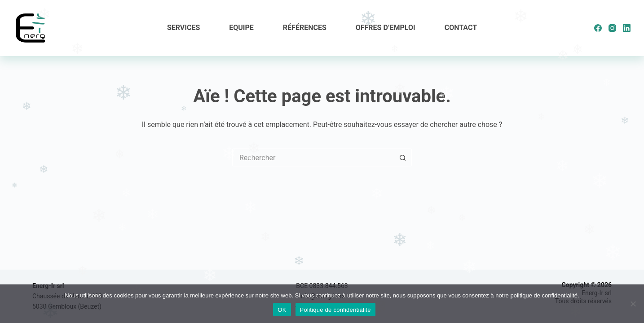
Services (183, 28)
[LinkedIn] (627, 28)
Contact (461, 28)
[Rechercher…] (313, 157)
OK (282, 310)
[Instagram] (612, 28)
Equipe (241, 28)
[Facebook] (598, 28)
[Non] (633, 304)
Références (305, 28)
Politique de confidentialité (335, 310)
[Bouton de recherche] (403, 157)
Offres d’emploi (386, 28)
